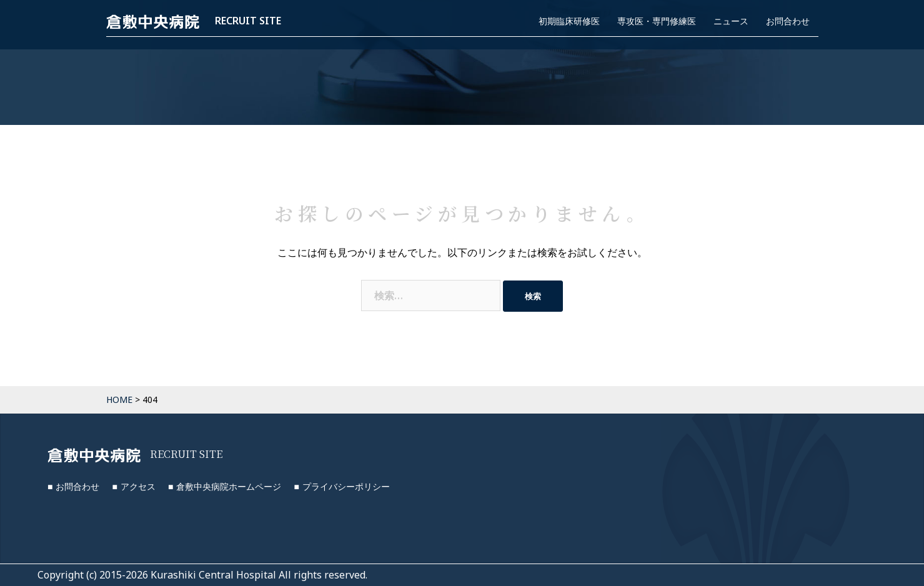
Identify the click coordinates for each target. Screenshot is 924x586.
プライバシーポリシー (346, 486)
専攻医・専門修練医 (657, 21)
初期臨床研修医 (569, 21)
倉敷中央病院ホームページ (229, 486)
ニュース (731, 21)
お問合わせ (788, 21)
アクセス (138, 486)
